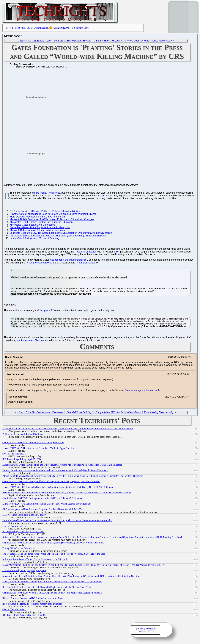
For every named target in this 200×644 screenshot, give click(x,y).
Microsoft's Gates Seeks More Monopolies (32, 226)
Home (12, 28)
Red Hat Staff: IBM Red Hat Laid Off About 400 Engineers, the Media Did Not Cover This (46, 588)
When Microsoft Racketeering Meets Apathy (150, 41)
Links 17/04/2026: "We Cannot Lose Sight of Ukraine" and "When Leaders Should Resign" (47, 504)
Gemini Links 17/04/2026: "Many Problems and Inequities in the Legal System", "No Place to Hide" (51, 482)
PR (118, 252)
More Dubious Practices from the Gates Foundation (37, 217)
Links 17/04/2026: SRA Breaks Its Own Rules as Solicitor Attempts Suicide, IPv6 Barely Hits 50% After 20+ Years (58, 488)
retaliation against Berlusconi (142, 391)
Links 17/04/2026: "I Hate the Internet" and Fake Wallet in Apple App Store (39, 449)
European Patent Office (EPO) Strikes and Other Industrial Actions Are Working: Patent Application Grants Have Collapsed (62, 466)
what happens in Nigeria (30, 341)
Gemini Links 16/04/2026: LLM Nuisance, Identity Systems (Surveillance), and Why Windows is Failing (53, 543)
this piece (45, 311)
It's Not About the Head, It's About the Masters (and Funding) (32, 605)
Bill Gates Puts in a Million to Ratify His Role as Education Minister (45, 212)
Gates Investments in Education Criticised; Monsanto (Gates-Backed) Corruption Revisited (58, 236)
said (103, 196)
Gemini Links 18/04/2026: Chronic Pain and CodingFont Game (33, 443)
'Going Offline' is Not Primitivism (19, 549)
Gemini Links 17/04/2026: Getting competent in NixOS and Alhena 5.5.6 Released (42, 499)
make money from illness (47, 194)
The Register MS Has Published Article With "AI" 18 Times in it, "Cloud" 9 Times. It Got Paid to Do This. (54, 555)
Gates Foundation (87, 252)
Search (78, 28)
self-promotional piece (40, 263)
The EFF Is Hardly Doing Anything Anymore (24, 571)
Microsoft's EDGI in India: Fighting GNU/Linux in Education (41, 223)
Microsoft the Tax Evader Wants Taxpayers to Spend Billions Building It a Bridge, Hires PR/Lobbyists (71, 41)
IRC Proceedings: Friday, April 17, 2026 (22, 460)
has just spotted (87, 263)
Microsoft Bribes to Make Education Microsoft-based (38, 231)
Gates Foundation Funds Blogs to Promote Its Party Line (40, 228)
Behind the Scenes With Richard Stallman (23, 435)
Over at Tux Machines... (14, 454)
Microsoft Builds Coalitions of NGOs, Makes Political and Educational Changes (52, 220)
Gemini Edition (41, 28)
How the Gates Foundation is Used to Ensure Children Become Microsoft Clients (53, 215)
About (20, 28)
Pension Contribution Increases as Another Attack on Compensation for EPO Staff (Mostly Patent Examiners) (55, 471)
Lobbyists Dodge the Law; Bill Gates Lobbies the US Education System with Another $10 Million (61, 234)
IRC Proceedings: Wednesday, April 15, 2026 (24, 616)
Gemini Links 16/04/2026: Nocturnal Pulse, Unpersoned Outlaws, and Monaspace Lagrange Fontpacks (52, 593)
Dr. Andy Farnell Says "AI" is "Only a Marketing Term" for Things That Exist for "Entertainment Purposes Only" (57, 521)
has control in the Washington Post (69, 261)
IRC (29, 28)
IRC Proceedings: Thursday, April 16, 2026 (23, 532)
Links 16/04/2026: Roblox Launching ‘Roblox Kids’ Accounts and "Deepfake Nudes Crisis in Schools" (52, 582)
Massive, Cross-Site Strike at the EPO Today (24, 516)
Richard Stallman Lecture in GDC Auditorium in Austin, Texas (33, 599)
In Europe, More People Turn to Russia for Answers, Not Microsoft (35, 560)
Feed (86, 28)
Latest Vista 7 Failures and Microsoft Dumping (34, 239)
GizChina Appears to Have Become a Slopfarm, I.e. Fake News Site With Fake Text (43, 510)
